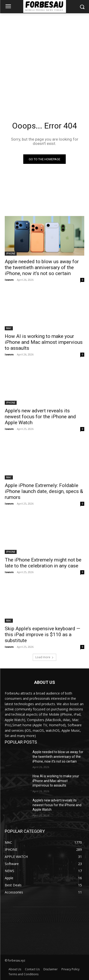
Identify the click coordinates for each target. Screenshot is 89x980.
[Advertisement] (44, 60)
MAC (9, 328)
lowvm (9, 280)
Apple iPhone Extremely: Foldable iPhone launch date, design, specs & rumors (44, 491)
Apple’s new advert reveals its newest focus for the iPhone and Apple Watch (40, 417)
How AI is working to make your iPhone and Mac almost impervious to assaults (44, 342)
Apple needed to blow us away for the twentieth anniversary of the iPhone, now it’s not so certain (42, 267)
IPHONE (11, 253)
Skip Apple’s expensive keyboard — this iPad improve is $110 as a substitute (42, 635)
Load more (44, 657)
